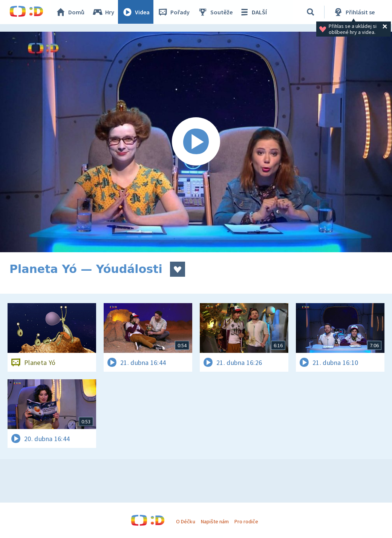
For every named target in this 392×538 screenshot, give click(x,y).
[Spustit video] (196, 142)
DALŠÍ (253, 12)
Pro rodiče (246, 521)
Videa (136, 12)
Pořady (174, 12)
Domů (70, 12)
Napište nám (215, 521)
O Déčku (185, 521)
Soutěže (215, 12)
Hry (103, 12)
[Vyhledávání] (311, 12)
